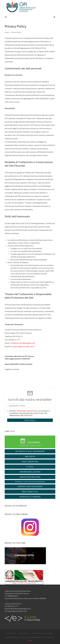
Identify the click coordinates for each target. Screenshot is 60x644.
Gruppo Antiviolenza (30, 486)
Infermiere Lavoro (30, 472)
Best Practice (30, 492)
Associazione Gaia (30, 477)
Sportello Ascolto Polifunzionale (30, 482)
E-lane (30, 640)
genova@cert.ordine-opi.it (24, 346)
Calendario (30, 442)
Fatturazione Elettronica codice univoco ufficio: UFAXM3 (25, 598)
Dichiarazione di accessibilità (43, 633)
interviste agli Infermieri (30, 451)
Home (7, 32)
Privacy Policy (16, 32)
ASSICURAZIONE (30, 461)
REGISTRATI (30, 420)
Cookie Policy (11, 633)
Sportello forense (30, 497)
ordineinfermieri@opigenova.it (23, 343)
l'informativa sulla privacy (27, 411)
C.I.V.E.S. (30, 467)
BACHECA (30, 456)
